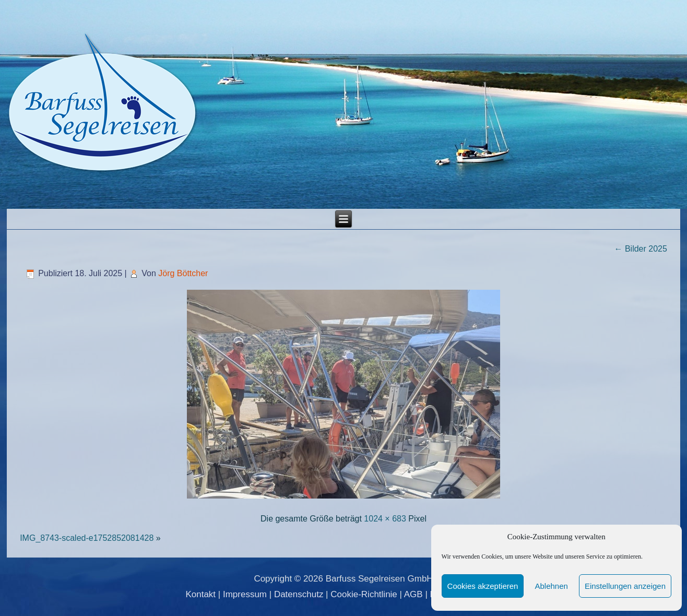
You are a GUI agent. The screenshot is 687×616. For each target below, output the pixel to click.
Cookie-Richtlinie (364, 594)
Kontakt (200, 594)
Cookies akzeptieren (483, 586)
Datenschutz (299, 594)
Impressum (245, 594)
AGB (413, 594)
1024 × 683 (385, 519)
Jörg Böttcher (183, 273)
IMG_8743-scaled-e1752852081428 (87, 538)
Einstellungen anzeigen (625, 586)
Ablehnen (551, 586)
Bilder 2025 (640, 249)
